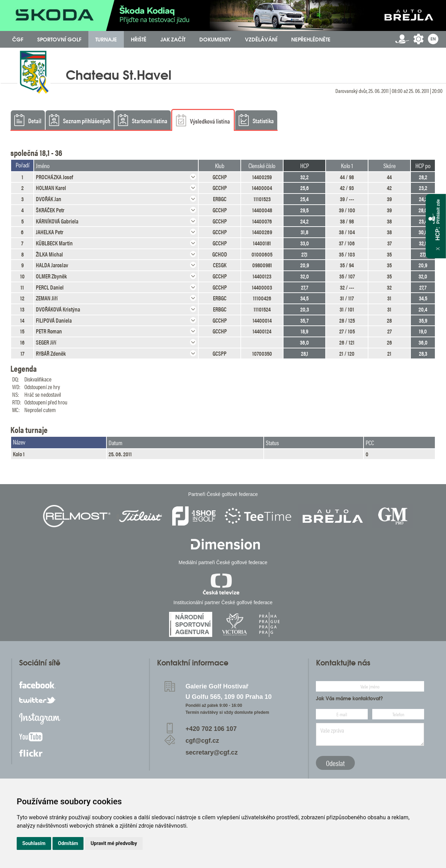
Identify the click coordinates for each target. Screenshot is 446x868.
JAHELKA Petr (50, 232)
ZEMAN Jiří (47, 298)
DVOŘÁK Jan (49, 199)
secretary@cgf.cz (212, 752)
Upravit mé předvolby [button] (114, 843)
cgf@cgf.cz (202, 741)
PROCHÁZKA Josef (54, 177)
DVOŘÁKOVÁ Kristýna (58, 309)
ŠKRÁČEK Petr (50, 210)
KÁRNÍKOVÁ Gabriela (57, 221)
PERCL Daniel (50, 287)
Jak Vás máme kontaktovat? (349, 699)
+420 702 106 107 (211, 729)
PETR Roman (49, 331)
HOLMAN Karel (51, 188)
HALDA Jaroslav (52, 265)
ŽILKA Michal (49, 254)
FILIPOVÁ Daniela (54, 320)
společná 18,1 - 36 (36, 152)
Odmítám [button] (68, 843)
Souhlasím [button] (34, 843)
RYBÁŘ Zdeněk (51, 353)
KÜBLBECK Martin (54, 243)
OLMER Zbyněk (51, 276)
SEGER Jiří (46, 342)
